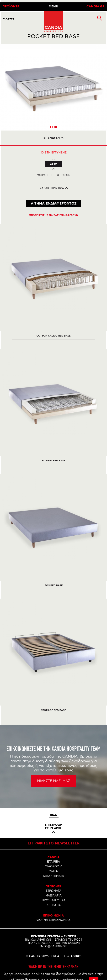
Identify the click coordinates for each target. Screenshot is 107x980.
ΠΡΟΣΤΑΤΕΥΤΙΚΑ (54, 900)
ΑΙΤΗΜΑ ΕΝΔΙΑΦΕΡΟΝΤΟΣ (54, 204)
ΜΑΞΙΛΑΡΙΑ (53, 896)
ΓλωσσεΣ (8, 19)
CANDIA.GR (96, 7)
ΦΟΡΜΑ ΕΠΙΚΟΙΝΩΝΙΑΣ (53, 920)
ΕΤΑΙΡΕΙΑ (53, 862)
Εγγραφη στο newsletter (54, 843)
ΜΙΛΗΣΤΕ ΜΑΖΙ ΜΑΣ (54, 781)
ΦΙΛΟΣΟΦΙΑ (53, 867)
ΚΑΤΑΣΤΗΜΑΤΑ (53, 876)
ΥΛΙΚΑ (53, 871)
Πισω (54, 815)
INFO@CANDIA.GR (53, 946)
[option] (53, 87)
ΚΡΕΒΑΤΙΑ (54, 905)
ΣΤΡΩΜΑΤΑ (53, 891)
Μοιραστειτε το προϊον (54, 175)
